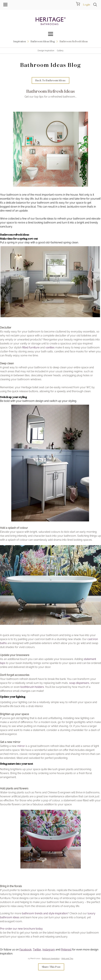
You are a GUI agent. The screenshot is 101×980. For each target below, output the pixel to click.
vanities (50, 347)
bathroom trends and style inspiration (45, 913)
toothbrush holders (32, 687)
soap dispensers (79, 683)
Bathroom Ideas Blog (43, 41)
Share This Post (51, 967)
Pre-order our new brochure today (21, 929)
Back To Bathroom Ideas (50, 80)
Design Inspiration (46, 51)
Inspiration (20, 41)
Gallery (60, 51)
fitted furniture (31, 347)
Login (86, 4)
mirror (21, 746)
